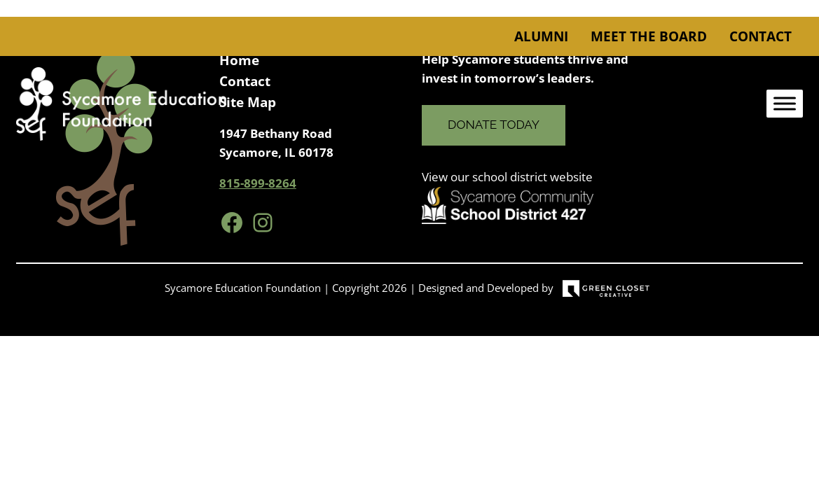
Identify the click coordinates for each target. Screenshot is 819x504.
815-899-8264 (258, 183)
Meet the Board (649, 36)
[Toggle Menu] (785, 104)
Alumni (541, 36)
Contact (760, 36)
